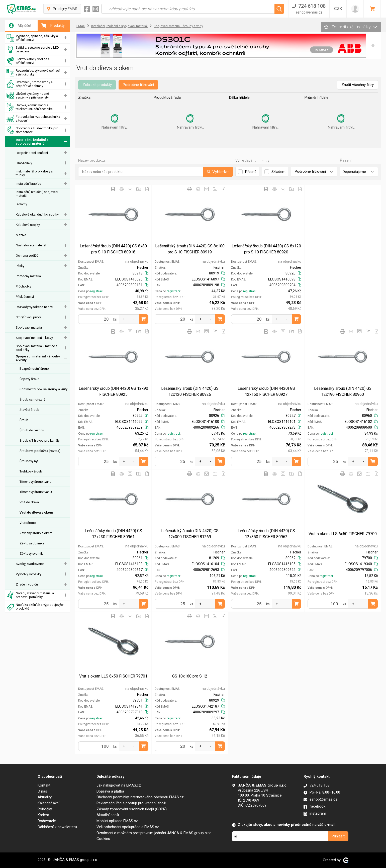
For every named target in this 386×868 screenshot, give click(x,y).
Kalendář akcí (49, 803)
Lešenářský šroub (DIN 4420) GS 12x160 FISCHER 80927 (266, 391)
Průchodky (23, 286)
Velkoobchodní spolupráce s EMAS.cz (128, 827)
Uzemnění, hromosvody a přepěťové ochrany (30, 84)
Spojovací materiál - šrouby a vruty (38, 358)
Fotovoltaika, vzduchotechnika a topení (33, 119)
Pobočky (45, 809)
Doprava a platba (110, 791)
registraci (97, 291)
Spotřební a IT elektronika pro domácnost (32, 130)
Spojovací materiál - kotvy (34, 338)
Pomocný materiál (29, 276)
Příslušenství (25, 297)
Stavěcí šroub (29, 410)
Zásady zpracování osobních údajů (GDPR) (132, 809)
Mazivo (21, 235)
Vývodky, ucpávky (29, 574)
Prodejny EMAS (62, 9)
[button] (373, 46)
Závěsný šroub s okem (36, 533)
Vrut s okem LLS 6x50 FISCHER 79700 (343, 534)
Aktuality (45, 797)
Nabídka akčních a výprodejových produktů (35, 607)
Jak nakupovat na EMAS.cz (119, 785)
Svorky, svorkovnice (30, 564)
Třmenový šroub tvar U (36, 492)
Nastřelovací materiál (31, 245)
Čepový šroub (30, 379)
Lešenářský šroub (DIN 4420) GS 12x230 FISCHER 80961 (113, 534)
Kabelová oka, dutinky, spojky (37, 214)
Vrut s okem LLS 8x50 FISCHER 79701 (113, 676)
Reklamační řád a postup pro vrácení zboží (131, 803)
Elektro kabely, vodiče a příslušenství (28, 61)
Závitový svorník (31, 554)
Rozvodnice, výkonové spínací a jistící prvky (33, 73)
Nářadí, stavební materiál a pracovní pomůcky (30, 595)
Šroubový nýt (29, 461)
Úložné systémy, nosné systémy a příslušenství (28, 96)
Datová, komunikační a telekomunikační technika (30, 107)
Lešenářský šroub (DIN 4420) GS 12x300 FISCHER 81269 (190, 534)
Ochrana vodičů (27, 256)
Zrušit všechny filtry (358, 85)
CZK (338, 9)
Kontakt (44, 785)
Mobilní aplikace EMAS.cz (117, 821)
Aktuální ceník (108, 815)
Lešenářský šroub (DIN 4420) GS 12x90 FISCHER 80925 (113, 391)
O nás (42, 791)
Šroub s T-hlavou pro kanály (39, 441)
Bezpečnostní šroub (34, 369)
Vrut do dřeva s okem (36, 512)
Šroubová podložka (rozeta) (40, 451)
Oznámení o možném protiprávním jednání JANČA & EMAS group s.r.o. (154, 833)
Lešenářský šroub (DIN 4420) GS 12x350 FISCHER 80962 (266, 534)
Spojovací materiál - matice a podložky (37, 348)
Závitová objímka (32, 543)
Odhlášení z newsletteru (57, 827)
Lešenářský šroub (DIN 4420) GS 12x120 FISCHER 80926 (190, 391)
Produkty (53, 26)
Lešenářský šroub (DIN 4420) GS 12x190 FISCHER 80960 (343, 391)
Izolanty (21, 204)
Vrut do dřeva (29, 502)
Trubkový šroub (31, 471)
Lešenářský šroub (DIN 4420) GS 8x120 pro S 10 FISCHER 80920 (266, 249)
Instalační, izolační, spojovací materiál (37, 194)
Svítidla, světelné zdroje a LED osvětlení (33, 50)
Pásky (20, 266)
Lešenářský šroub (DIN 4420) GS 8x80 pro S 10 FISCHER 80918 (113, 249)
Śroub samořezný (32, 399)
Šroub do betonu (32, 430)
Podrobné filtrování (138, 85)
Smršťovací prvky (28, 317)
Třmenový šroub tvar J (35, 482)
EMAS (81, 26)
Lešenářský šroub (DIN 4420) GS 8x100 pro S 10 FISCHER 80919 (190, 249)
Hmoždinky (24, 163)
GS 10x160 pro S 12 (190, 676)
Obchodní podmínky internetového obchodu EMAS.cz (140, 797)
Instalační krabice (28, 184)
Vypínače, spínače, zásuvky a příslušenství (32, 38)
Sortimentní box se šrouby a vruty (43, 389)
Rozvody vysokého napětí (34, 307)
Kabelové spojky (28, 225)
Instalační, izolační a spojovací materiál (28, 142)
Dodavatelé (47, 821)
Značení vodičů (27, 584)
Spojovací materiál (29, 327)
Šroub (24, 420)
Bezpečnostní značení (32, 153)
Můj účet (20, 26)
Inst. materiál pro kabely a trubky (34, 173)
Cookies (103, 839)
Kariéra (43, 815)
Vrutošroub (28, 523)
